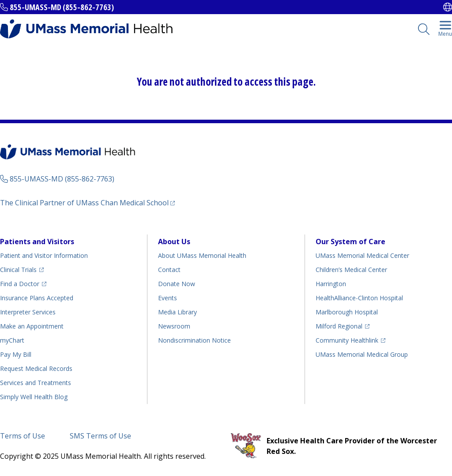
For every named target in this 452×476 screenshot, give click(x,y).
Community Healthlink (347, 340)
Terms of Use (23, 436)
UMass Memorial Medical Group (362, 354)
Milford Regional (339, 326)
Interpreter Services (28, 312)
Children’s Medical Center (351, 270)
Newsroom (174, 326)
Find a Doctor (20, 284)
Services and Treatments (36, 383)
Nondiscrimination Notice (194, 340)
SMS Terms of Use (100, 436)
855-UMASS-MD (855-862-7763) (62, 7)
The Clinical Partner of (84, 203)
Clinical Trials (18, 270)
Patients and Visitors (37, 242)
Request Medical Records (36, 368)
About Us (174, 242)
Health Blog (34, 397)
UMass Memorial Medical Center (362, 255)
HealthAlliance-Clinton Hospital (359, 298)
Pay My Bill (16, 354)
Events (168, 298)
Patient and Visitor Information (44, 255)
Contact (169, 270)
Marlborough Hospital (347, 312)
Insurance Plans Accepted (37, 298)
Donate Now (177, 284)
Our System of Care (350, 242)
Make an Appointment (32, 326)
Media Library (177, 312)
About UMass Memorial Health (202, 255)
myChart (12, 340)
